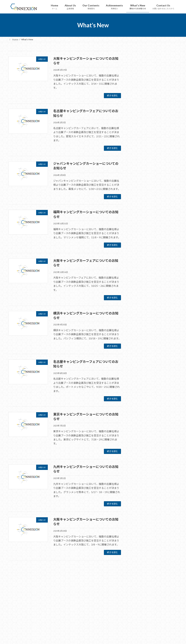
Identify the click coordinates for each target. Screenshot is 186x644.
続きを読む (112, 95)
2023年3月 (139, 488)
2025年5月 (139, 362)
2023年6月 (139, 473)
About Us (131, 606)
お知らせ (138, 298)
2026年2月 (139, 318)
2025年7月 (139, 355)
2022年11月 (140, 510)
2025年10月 (140, 333)
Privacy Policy (134, 636)
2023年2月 (139, 495)
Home (130, 600)
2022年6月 (139, 547)
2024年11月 (140, 384)
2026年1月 (139, 325)
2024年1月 (139, 436)
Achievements (134, 618)
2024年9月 (139, 399)
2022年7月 (139, 539)
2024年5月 (139, 414)
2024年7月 (139, 406)
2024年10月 (140, 392)
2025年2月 (139, 370)
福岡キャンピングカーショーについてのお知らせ (163, 135)
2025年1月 (139, 377)
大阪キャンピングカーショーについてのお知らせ (163, 68)
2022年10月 (140, 517)
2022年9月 (139, 525)
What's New (133, 624)
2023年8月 (139, 465)
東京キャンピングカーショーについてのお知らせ (163, 224)
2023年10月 (140, 451)
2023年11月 (140, 443)
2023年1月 (139, 502)
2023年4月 (139, 480)
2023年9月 (139, 458)
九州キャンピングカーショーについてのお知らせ (163, 246)
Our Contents (134, 612)
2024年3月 (139, 421)
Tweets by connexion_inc (79, 605)
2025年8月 (139, 347)
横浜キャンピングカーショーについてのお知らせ (163, 179)
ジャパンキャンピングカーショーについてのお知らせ (163, 112)
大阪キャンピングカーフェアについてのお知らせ (163, 157)
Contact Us (132, 630)
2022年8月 (139, 532)
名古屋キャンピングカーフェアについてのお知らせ (163, 90)
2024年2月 (139, 429)
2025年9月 (139, 340)
